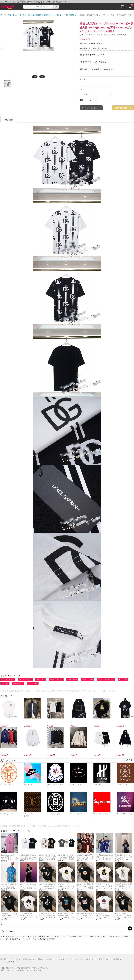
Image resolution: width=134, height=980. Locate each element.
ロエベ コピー (41, 679)
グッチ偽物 (5, 683)
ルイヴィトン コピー (25, 679)
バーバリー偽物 (33, 683)
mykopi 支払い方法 (7, 962)
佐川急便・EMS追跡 (45, 959)
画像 (35, 77)
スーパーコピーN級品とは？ (22, 959)
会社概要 (4, 959)
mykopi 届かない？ (64, 959)
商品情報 (9, 120)
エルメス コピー (18, 683)
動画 (42, 77)
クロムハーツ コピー (56, 679)
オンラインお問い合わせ (85, 959)
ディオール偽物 (72, 679)
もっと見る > (129, 760)
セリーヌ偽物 (123, 679)
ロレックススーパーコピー (106, 679)
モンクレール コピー (8, 679)
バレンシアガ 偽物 (87, 679)
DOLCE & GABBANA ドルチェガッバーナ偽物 (108, 35)
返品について (103, 959)
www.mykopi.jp (26, 970)
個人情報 (116, 959)
